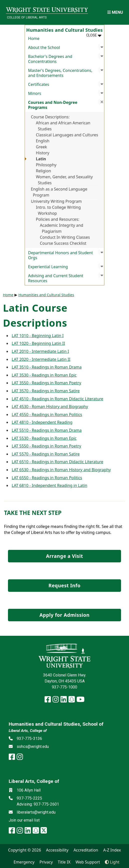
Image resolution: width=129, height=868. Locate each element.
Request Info (64, 585)
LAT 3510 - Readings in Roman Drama (47, 367)
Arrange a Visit (64, 556)
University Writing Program (56, 201)
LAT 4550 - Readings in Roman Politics (47, 415)
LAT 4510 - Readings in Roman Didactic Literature (58, 399)
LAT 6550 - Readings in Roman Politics (47, 478)
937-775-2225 (29, 798)
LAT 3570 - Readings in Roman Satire (46, 391)
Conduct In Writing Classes (65, 237)
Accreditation (86, 850)
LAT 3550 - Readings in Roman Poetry (46, 383)
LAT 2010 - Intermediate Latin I (40, 351)
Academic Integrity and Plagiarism (62, 228)
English (43, 141)
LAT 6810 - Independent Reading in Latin (49, 485)
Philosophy (46, 165)
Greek (41, 147)
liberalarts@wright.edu (36, 812)
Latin (41, 159)
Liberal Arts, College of (28, 731)
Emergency (24, 862)
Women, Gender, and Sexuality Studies (64, 180)
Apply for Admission (65, 615)
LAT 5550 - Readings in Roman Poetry (46, 446)
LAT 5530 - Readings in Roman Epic (44, 438)
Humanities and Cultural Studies (46, 295)
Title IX (64, 862)
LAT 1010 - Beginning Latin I (38, 336)
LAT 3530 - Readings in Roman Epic (44, 375)
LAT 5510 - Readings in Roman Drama (47, 430)
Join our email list (24, 820)
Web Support (88, 862)
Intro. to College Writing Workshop (58, 210)
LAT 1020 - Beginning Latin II (38, 343)
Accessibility (57, 850)
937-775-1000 (64, 687)
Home (34, 38)
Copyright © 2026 (25, 850)
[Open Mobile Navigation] (115, 12)
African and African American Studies (63, 126)
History (43, 153)
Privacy (46, 862)
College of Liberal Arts (27, 17)
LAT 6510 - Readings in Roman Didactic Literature (58, 462)
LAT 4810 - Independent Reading (42, 422)
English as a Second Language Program (59, 192)
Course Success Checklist (63, 243)
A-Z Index (112, 850)
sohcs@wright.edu (33, 747)
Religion (43, 171)
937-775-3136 (29, 739)
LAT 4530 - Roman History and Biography (50, 407)
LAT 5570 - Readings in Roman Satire (46, 454)
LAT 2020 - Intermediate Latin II (41, 359)
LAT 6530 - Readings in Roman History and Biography (61, 470)
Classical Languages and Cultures (67, 135)
